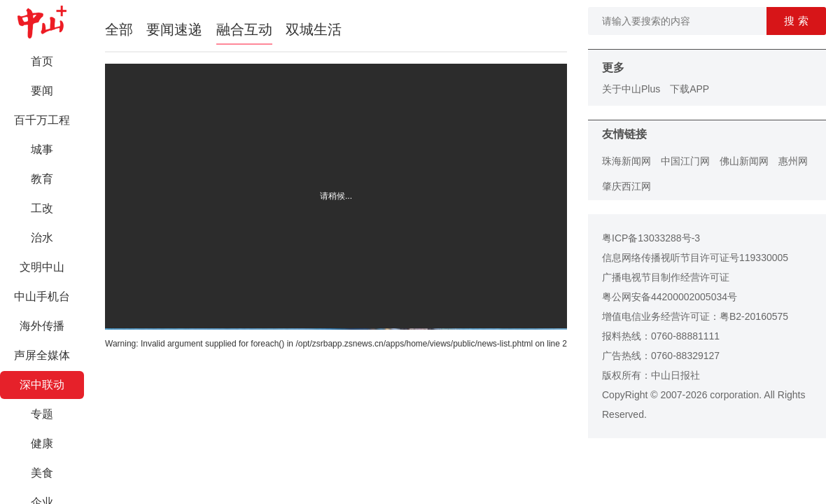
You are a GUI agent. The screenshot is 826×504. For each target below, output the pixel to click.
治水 (42, 238)
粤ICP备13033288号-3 (651, 238)
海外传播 (42, 326)
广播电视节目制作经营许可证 (666, 277)
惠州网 (793, 161)
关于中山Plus (631, 89)
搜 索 (796, 21)
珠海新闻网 (626, 161)
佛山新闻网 (744, 161)
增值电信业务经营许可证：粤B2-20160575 (695, 316)
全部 (119, 29)
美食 (42, 473)
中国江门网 (685, 161)
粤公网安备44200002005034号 (670, 297)
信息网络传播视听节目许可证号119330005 (695, 258)
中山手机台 (42, 296)
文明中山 (42, 267)
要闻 (42, 91)
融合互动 (244, 29)
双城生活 (314, 29)
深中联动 (42, 385)
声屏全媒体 (42, 355)
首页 (42, 61)
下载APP (689, 89)
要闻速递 (174, 29)
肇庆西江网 (626, 186)
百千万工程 (42, 120)
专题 (42, 414)
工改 (42, 208)
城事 (42, 149)
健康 (42, 443)
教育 (42, 179)
